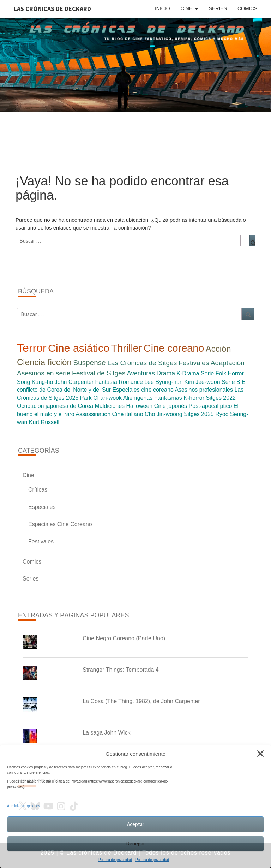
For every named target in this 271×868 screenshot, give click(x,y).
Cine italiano (128, 414)
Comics (247, 8)
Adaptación (228, 363)
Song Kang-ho (35, 382)
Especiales (42, 507)
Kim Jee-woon (202, 382)
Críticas (38, 490)
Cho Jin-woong (164, 414)
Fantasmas (168, 398)
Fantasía (106, 382)
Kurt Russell (44, 422)
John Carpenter (74, 382)
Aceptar (136, 824)
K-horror (194, 398)
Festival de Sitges (99, 373)
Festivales (194, 363)
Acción (218, 349)
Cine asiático (79, 348)
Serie (207, 373)
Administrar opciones (23, 806)
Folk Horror (230, 373)
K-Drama (188, 373)
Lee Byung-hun (164, 382)
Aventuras (141, 373)
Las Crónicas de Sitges (142, 363)
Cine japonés (171, 406)
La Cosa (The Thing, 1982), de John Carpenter (141, 701)
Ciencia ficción (44, 362)
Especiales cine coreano (143, 390)
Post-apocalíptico (210, 406)
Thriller (126, 348)
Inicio (162, 8)
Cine (186, 8)
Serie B (231, 382)
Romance (131, 382)
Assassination (93, 414)
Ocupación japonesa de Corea (55, 406)
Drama (166, 373)
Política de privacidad (115, 860)
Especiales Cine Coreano (60, 524)
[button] (260, 754)
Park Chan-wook (101, 398)
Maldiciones (110, 406)
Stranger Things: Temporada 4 (121, 670)
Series (218, 8)
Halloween (140, 406)
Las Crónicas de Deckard (52, 9)
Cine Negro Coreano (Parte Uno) (124, 638)
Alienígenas (138, 398)
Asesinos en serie (44, 373)
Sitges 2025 (199, 414)
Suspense (89, 362)
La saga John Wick (106, 733)
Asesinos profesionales (204, 390)
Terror (32, 348)
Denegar (135, 843)
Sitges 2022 (221, 398)
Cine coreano (174, 348)
